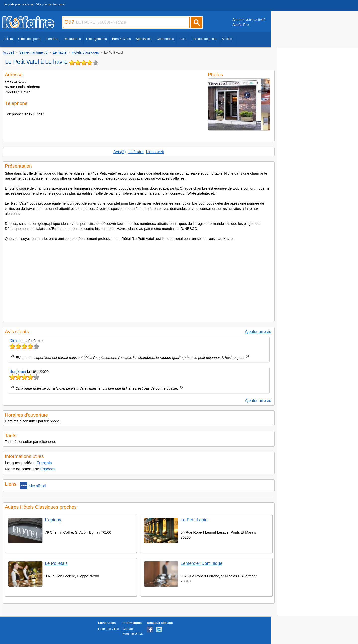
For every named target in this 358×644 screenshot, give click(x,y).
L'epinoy (53, 520)
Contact (128, 629)
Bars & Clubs (121, 39)
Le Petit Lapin (194, 520)
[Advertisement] (139, 280)
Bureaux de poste (204, 39)
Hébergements (96, 39)
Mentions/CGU (133, 634)
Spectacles (144, 39)
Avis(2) (120, 152)
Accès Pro (241, 25)
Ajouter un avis (258, 331)
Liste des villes (109, 629)
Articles (227, 39)
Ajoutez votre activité (249, 20)
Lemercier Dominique (201, 563)
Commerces (165, 39)
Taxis (183, 39)
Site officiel (33, 486)
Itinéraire (136, 152)
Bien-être (52, 39)
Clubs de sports (29, 39)
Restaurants (72, 39)
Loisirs (8, 39)
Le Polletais (56, 563)
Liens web (155, 152)
